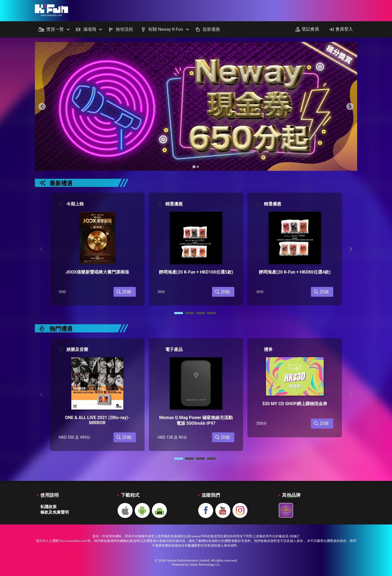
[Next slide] (350, 106)
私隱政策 (48, 507)
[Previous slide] (42, 106)
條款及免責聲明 (55, 512)
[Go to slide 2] (198, 167)
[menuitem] (53, 29)
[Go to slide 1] (194, 167)
